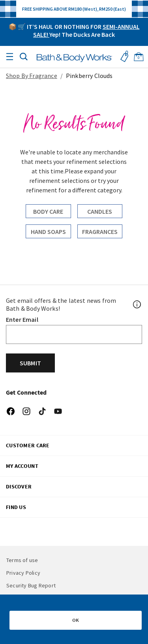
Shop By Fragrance (32, 76)
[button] (24, 56)
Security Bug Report (31, 585)
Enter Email (22, 319)
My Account (22, 466)
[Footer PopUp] (137, 304)
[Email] (74, 334)
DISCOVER (19, 486)
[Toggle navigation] (9, 57)
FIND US (16, 507)
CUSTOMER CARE (28, 445)
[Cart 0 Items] (139, 57)
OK (76, 620)
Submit (30, 363)
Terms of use (22, 560)
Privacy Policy (23, 573)
